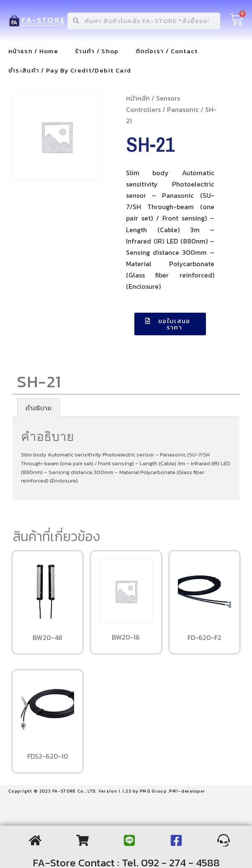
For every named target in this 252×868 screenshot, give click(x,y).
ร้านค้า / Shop (97, 51)
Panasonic (183, 109)
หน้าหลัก (138, 98)
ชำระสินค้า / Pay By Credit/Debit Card (70, 70)
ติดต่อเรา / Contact (167, 51)
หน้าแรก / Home (33, 51)
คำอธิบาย (39, 408)
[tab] (39, 408)
